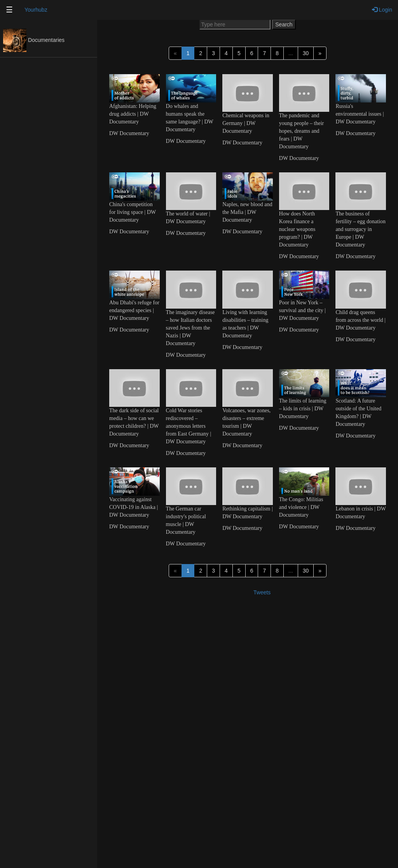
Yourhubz (36, 10)
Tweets (262, 592)
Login (382, 10)
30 (306, 53)
